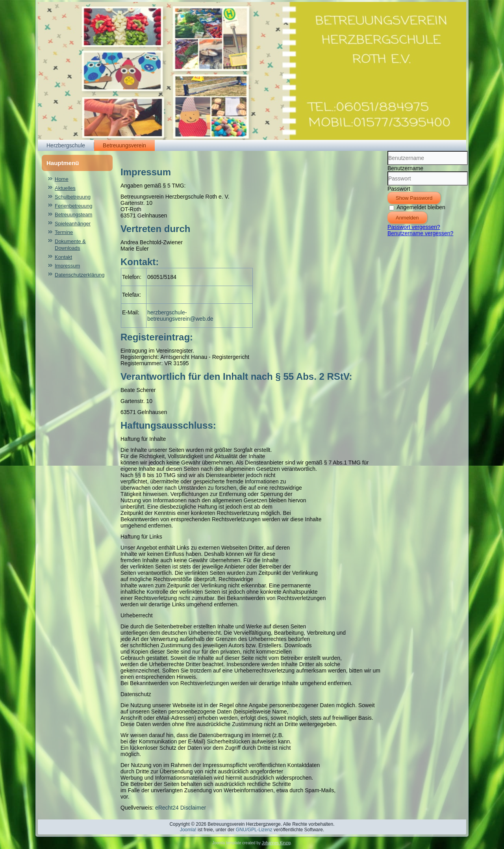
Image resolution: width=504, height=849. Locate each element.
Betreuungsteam (73, 215)
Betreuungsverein (124, 145)
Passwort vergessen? (414, 227)
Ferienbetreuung (73, 206)
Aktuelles (65, 188)
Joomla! (188, 830)
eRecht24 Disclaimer (181, 808)
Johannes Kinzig (276, 843)
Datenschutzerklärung (80, 275)
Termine (64, 232)
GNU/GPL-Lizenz (254, 830)
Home (62, 179)
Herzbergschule (66, 145)
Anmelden (407, 218)
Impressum (67, 266)
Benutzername (405, 168)
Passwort (399, 189)
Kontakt (63, 257)
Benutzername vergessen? (420, 233)
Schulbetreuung (73, 197)
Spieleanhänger (73, 224)
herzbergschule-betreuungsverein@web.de (180, 316)
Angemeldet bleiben (421, 207)
